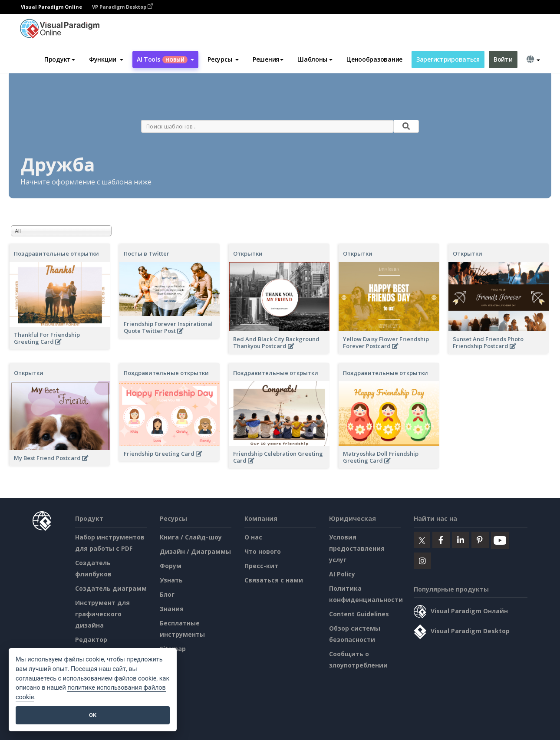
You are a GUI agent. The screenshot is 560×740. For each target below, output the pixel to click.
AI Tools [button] (165, 59)
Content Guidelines (359, 614)
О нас (253, 537)
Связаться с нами (274, 580)
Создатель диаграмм (111, 588)
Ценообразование (374, 59)
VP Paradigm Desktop (122, 7)
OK (93, 715)
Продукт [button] (60, 59)
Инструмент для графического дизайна (102, 614)
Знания (172, 609)
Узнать (171, 580)
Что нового (263, 551)
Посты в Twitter (147, 253)
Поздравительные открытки (56, 253)
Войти (503, 59)
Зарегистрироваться (448, 59)
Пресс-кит (261, 566)
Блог (167, 594)
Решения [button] (268, 59)
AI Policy (342, 574)
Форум (171, 566)
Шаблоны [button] (315, 59)
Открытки (248, 253)
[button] (106, 59)
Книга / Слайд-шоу (191, 537)
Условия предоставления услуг (357, 548)
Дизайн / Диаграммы (195, 551)
